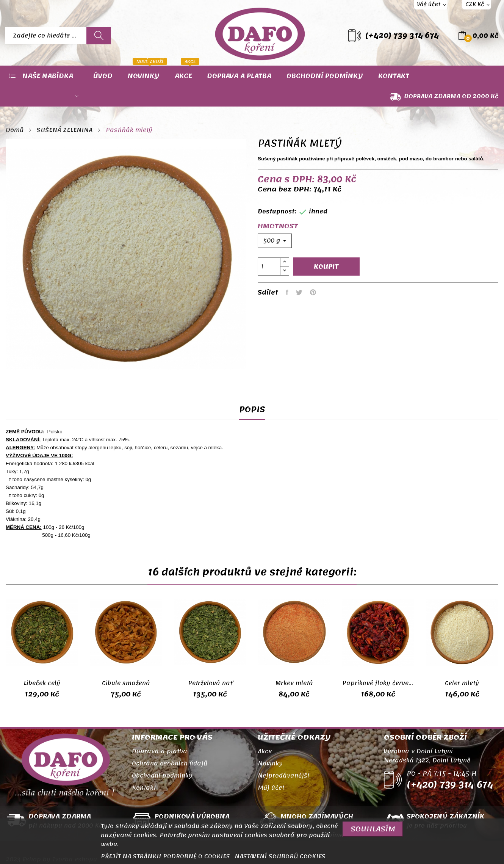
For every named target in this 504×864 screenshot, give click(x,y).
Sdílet (287, 292)
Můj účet (271, 788)
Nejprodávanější (283, 776)
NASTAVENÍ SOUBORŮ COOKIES (280, 856)
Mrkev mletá (294, 683)
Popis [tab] (252, 411)
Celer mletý (462, 683)
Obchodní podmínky (162, 776)
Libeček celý (42, 683)
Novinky (270, 764)
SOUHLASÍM (373, 829)
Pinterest (313, 292)
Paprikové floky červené (378, 683)
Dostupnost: (277, 212)
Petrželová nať (210, 683)
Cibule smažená (126, 683)
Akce (265, 751)
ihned (318, 212)
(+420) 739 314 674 (402, 36)
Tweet (299, 292)
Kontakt (144, 788)
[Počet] (269, 267)
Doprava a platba (160, 751)
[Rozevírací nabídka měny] (477, 5)
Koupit (326, 267)
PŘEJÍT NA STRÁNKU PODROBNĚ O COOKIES (166, 856)
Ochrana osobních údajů (170, 764)
